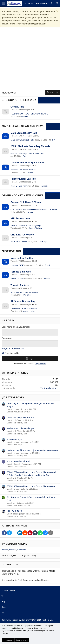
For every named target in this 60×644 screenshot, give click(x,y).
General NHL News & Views (26, 202)
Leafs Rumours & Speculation (27, 163)
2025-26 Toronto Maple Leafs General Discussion (31, 486)
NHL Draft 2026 (14, 511)
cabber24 (45, 186)
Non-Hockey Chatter (22, 258)
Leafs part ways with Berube (22, 140)
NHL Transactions (20, 218)
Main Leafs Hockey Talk (24, 133)
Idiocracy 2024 (17, 265)
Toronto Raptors (20, 285)
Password (7, 338)
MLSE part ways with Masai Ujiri (24, 292)
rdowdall (13, 550)
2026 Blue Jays (17, 279)
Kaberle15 (22, 550)
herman (25, 116)
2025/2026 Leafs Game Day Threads (30, 146)
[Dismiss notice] (57, 12)
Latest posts (15, 397)
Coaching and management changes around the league (34, 209)
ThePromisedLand (49, 388)
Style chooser (8, 590)
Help (3, 602)
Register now (40, 364)
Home (4, 607)
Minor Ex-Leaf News (19, 186)
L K (54, 140)
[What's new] (51, 3)
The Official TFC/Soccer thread (24, 308)
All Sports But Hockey (23, 301)
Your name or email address (15, 327)
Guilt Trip (43, 242)
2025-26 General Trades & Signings (26, 226)
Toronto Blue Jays (21, 272)
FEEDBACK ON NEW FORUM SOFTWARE (29, 114)
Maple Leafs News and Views (23, 126)
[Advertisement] (30, 60)
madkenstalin (29, 311)
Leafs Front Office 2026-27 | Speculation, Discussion (32, 450)
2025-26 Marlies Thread (18, 461)
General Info (17, 107)
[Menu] (3, 3)
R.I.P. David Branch (19, 242)
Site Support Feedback (19, 100)
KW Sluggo (28, 295)
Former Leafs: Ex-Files (23, 179)
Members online (16, 544)
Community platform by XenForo (27, 620)
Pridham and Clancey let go (20, 428)
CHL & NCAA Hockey (22, 235)
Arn (24, 156)
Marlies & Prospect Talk (17, 467)
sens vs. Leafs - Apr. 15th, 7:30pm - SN (27, 153)
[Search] (57, 3)
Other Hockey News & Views (23, 196)
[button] (30, 596)
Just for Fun (11, 251)
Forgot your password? (13, 348)
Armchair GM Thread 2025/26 (23, 170)
